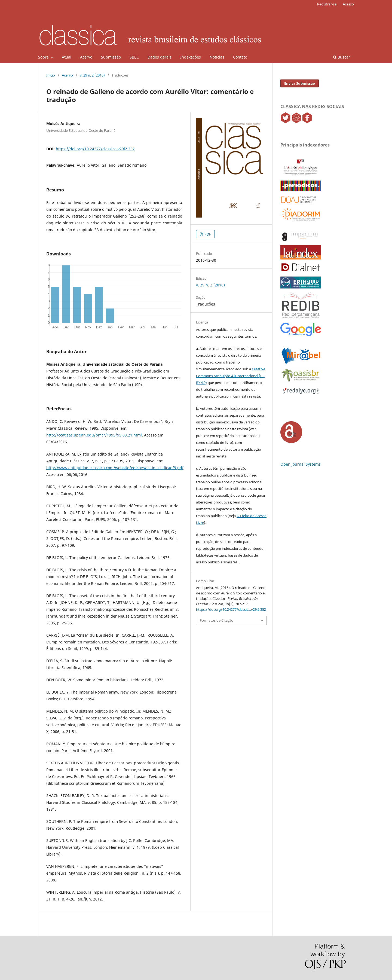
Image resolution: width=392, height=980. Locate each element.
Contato (240, 57)
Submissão (111, 57)
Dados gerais (160, 57)
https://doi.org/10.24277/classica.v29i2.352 (95, 149)
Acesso (348, 4)
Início (51, 75)
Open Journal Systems (301, 464)
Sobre (44, 57)
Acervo (86, 57)
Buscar (342, 57)
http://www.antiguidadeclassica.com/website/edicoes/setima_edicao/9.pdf (115, 468)
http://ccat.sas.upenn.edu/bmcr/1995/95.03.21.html (94, 435)
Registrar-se (327, 4)
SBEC (134, 57)
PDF (207, 234)
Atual (67, 57)
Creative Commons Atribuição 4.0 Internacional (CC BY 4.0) (231, 376)
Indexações (191, 57)
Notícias (217, 57)
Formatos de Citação (217, 620)
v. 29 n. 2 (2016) (92, 75)
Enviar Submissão (300, 83)
